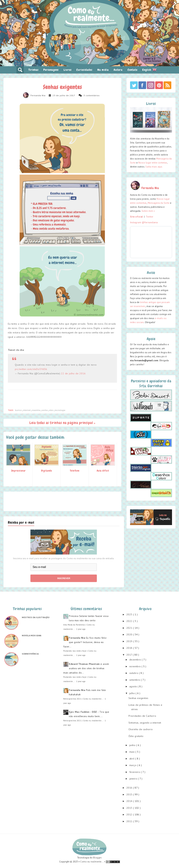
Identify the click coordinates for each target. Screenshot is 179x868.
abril (132, 759)
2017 (130, 655)
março (133, 765)
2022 (130, 621)
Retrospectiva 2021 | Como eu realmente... (83, 699)
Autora (118, 70)
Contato (133, 70)
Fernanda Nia (38, 95)
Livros (68, 70)
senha (45, 410)
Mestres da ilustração (36, 617)
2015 (130, 794)
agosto (134, 686)
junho (133, 745)
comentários (93, 95)
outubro (134, 673)
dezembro (136, 660)
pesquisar (20, 70)
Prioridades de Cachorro (142, 716)
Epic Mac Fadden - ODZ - (84, 712)
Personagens (51, 70)
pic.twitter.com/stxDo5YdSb (31, 369)
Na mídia (103, 70)
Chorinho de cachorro (141, 729)
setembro (135, 680)
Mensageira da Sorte (159, 203)
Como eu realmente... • (93, 862)
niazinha (36, 410)
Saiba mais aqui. (154, 167)
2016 (130, 788)
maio (133, 752)
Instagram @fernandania (144, 222)
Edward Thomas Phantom (84, 664)
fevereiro (135, 772)
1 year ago (81, 629)
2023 (130, 614)
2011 (130, 821)
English (149, 70)
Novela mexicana (32, 635)
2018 (130, 648)
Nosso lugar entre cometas (153, 163)
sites (51, 410)
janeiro (134, 779)
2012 (130, 815)
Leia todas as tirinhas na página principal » (62, 423)
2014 (130, 801)
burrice (19, 410)
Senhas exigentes (138, 698)
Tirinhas (33, 70)
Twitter (150, 217)
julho (133, 693)
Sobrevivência (30, 654)
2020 (130, 634)
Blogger (97, 858)
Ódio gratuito (136, 736)
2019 (130, 641)
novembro (136, 666)
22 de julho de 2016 (73, 373)
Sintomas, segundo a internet (145, 723)
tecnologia (60, 410)
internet (27, 410)
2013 (130, 808)
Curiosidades (84, 70)
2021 (130, 628)
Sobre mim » (148, 211)
